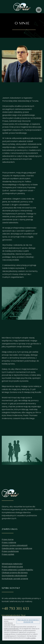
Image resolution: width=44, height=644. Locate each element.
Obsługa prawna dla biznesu (15, 573)
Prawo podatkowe (10, 551)
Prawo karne (8, 539)
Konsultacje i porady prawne (15, 579)
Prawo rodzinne (9, 542)
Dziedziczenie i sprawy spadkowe (17, 548)
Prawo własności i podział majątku (17, 570)
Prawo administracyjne (12, 567)
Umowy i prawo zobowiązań (15, 545)
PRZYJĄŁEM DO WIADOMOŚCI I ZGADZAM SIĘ (28, 621)
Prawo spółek (8, 554)
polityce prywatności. (12, 629)
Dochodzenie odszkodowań (14, 576)
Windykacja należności (12, 564)
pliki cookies (31, 638)
